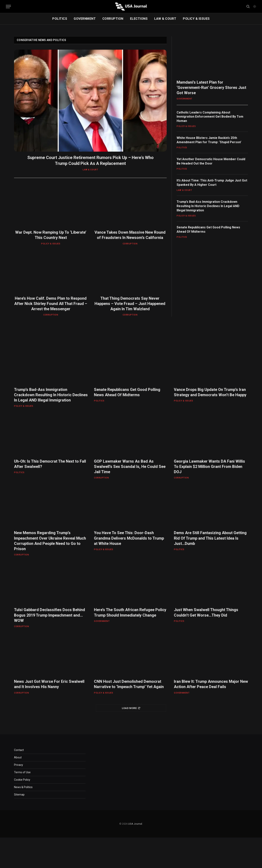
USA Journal (135, 824)
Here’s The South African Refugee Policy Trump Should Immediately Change (130, 612)
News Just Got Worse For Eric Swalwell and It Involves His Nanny (49, 684)
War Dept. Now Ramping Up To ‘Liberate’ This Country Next (51, 235)
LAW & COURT (165, 19)
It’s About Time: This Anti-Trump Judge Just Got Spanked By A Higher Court (212, 183)
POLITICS (60, 19)
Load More (131, 708)
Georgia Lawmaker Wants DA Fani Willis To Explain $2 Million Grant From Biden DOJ (209, 467)
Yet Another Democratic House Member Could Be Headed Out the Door (211, 161)
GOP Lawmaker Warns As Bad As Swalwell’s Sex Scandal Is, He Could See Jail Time (130, 467)
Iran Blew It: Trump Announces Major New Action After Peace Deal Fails (211, 684)
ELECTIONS (139, 19)
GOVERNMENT (85, 19)
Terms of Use (22, 772)
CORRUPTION (113, 19)
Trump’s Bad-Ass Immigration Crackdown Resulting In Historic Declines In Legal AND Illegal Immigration (208, 206)
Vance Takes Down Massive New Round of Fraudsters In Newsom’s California (130, 235)
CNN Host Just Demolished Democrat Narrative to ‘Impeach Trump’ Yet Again (129, 684)
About (18, 757)
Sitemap (19, 795)
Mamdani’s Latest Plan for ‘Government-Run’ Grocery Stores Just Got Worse (211, 88)
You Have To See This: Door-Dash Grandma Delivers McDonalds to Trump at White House (129, 538)
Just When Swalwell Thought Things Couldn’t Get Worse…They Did (206, 612)
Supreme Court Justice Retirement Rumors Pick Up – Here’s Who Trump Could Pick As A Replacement (90, 160)
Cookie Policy (22, 780)
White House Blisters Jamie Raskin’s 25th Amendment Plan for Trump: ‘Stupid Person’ (209, 140)
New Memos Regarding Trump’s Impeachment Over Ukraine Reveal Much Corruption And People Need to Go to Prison (50, 541)
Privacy (19, 765)
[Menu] (8, 7)
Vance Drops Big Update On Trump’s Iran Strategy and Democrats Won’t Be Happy (210, 392)
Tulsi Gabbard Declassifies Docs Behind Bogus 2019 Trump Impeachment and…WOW (50, 615)
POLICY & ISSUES (196, 19)
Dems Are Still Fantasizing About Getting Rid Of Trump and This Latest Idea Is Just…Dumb (210, 538)
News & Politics (23, 787)
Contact (19, 750)
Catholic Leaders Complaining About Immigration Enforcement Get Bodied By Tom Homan (210, 117)
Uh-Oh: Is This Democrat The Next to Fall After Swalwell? (50, 464)
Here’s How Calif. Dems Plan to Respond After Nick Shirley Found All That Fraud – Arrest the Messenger (51, 304)
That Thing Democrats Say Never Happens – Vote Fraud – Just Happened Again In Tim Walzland (130, 304)
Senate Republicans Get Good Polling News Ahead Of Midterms (208, 229)
